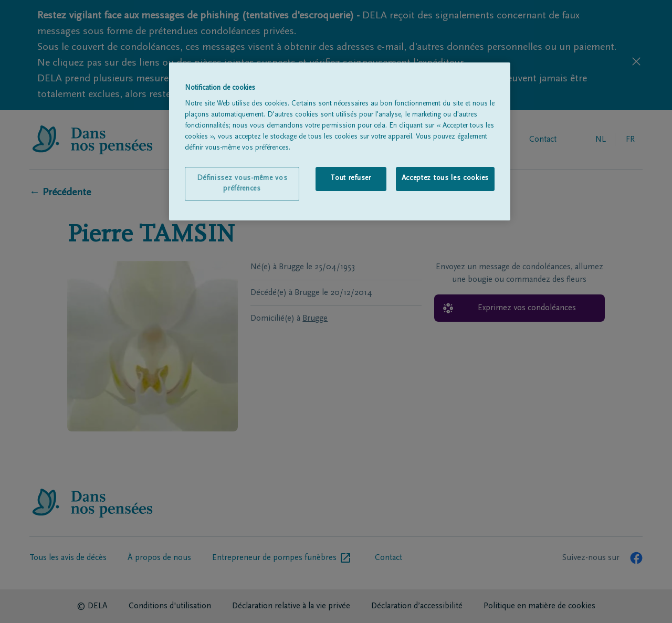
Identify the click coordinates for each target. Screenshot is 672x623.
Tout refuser (350, 178)
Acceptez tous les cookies (445, 178)
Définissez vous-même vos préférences (242, 184)
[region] (340, 142)
